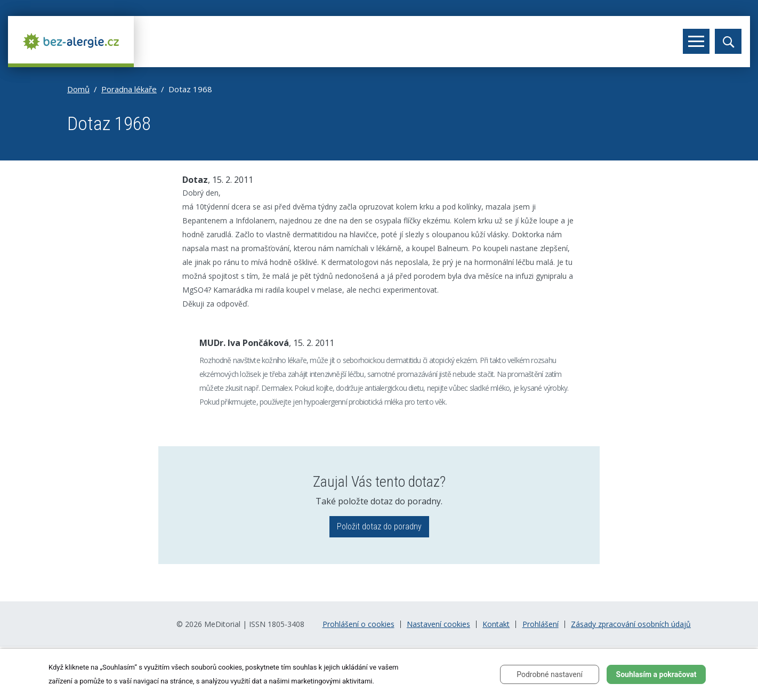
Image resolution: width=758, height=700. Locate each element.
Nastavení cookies (438, 624)
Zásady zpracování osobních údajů (631, 624)
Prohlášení (541, 624)
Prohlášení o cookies (358, 624)
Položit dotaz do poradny (379, 526)
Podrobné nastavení (550, 674)
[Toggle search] (728, 41)
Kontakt (496, 624)
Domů (78, 89)
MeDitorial (222, 624)
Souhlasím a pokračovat (656, 674)
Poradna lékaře (129, 89)
